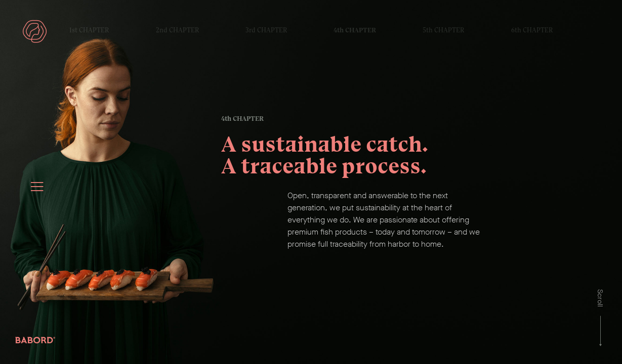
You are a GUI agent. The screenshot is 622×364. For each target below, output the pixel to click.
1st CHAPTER (89, 30)
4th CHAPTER (355, 30)
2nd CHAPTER (177, 30)
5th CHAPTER (443, 30)
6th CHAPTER (532, 30)
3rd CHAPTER (266, 30)
